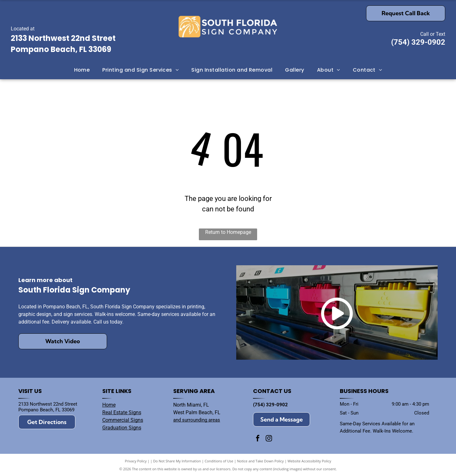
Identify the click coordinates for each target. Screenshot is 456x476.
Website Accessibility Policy (309, 461)
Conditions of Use (219, 461)
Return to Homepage (228, 232)
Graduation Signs (122, 428)
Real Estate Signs (122, 412)
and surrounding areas (197, 420)
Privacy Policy (136, 461)
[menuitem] (82, 70)
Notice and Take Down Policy (261, 461)
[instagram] (269, 439)
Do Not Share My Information (177, 461)
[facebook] (258, 439)
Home (109, 405)
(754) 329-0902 (418, 42)
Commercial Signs (123, 420)
